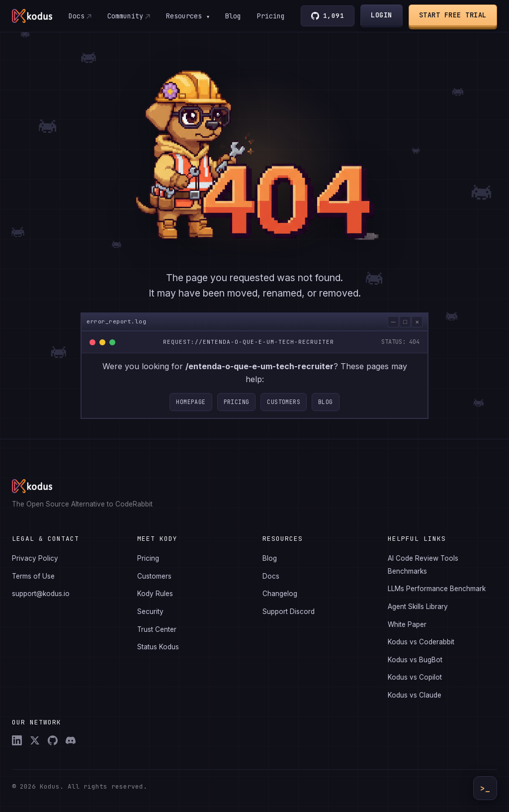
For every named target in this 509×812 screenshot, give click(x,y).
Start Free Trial (453, 15)
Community (125, 16)
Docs (76, 16)
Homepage (191, 405)
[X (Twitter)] (35, 740)
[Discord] (71, 740)
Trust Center (157, 629)
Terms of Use (33, 576)
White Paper (407, 624)
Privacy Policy (35, 558)
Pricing (271, 16)
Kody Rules (155, 594)
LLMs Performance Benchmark (437, 589)
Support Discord (289, 611)
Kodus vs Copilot (415, 677)
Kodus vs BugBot (415, 660)
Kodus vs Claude (415, 695)
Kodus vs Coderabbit (421, 642)
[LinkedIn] (17, 740)
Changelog (280, 594)
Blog (233, 16)
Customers (284, 405)
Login (382, 15)
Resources (187, 16)
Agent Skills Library (418, 607)
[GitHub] (53, 740)
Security (150, 611)
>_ (485, 788)
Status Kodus (158, 647)
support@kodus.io (41, 594)
